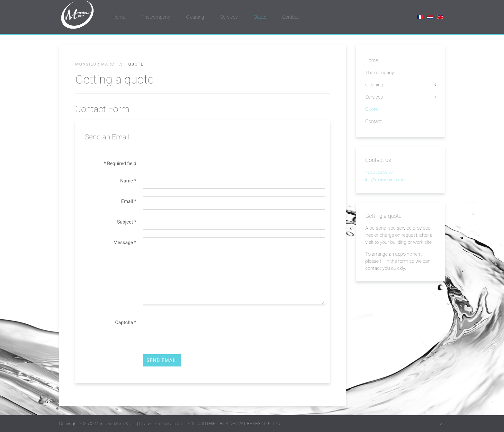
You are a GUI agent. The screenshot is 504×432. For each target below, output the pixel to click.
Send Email (162, 360)
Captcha (126, 322)
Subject (127, 222)
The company (156, 17)
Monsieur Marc (95, 64)
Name (128, 181)
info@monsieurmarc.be (385, 180)
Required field (120, 163)
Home (119, 17)
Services (229, 17)
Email (129, 201)
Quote (260, 17)
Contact (290, 17)
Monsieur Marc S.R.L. (115, 424)
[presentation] (192, 330)
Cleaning (195, 17)
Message (125, 242)
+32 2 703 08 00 (379, 172)
